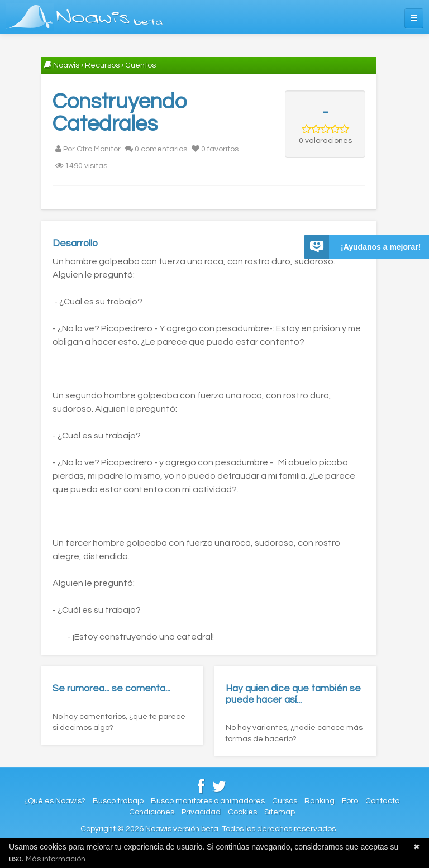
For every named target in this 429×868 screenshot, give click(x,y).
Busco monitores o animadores (208, 801)
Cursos (285, 801)
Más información (56, 859)
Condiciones (152, 812)
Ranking (320, 801)
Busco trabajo (118, 801)
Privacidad (201, 812)
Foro (350, 801)
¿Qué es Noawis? (55, 801)
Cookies (242, 812)
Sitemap (280, 812)
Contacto (382, 801)
